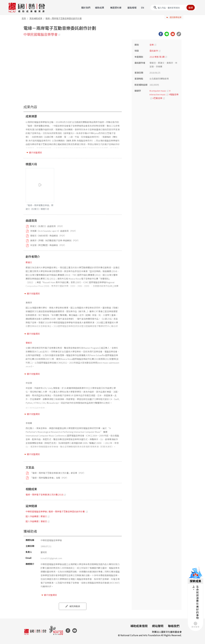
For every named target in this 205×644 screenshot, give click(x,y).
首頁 (24, 18)
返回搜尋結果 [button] (176, 17)
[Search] (173, 8)
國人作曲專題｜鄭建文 (36, 516)
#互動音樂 (157, 98)
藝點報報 (132, 8)
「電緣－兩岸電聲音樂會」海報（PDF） (49, 478)
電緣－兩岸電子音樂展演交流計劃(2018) (44, 495)
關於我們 (86, 8)
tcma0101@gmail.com (51, 558)
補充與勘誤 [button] (75, 606)
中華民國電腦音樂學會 (41, 34)
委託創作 (154, 51)
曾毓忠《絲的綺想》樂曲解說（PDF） (48, 236)
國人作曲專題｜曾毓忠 (36, 521)
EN (143, 8)
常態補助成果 (36, 18)
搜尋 (191, 8)
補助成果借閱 (139, 626)
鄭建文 (29, 262)
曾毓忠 (29, 343)
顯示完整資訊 (35, 152)
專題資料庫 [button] (116, 8)
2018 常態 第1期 (157, 57)
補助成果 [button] (100, 8)
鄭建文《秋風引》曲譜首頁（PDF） (47, 226)
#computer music (158, 91)
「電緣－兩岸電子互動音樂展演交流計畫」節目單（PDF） (58, 473)
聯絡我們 (174, 626)
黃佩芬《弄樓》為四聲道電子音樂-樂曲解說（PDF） (55, 240)
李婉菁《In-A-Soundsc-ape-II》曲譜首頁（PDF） (54, 231)
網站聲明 (158, 626)
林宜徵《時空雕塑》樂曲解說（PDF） (48, 245)
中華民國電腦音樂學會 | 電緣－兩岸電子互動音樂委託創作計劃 (55, 511)
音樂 (152, 45)
